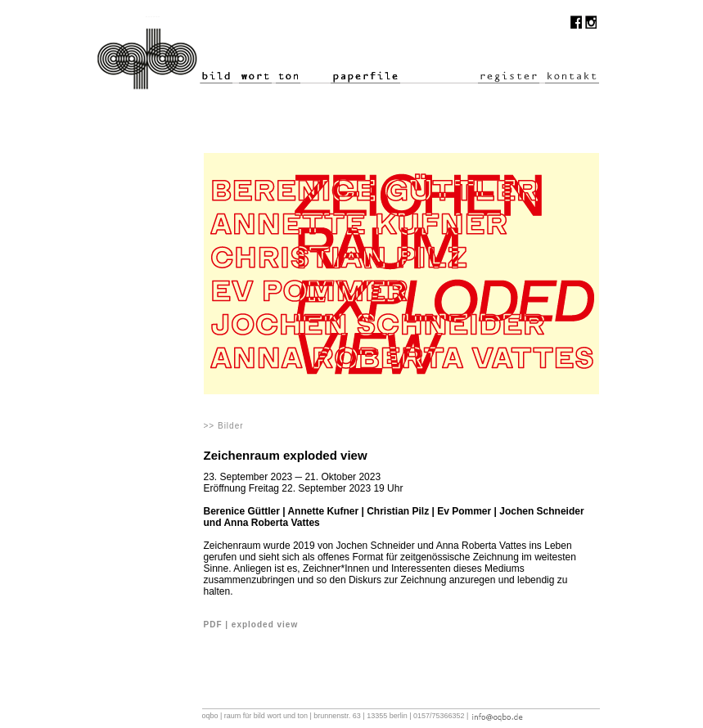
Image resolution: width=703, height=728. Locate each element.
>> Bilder (224, 426)
